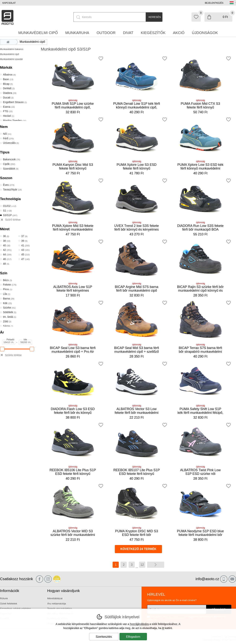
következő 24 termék (138, 549)
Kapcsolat (9, 3)
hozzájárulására (139, 624)
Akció (179, 33)
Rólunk (4, 598)
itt (163, 628)
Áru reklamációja (56, 604)
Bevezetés (9, 42)
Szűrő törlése (13, 220)
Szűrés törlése (13, 355)
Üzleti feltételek (9, 604)
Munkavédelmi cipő (10, 54)
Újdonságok (205, 33)
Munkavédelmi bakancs (12, 49)
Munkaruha (77, 33)
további (156, 565)
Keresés (155, 17)
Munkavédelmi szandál (11, 59)
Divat (128, 33)
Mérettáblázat (55, 598)
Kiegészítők (153, 33)
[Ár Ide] (25, 342)
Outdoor (106, 33)
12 (142, 565)
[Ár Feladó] (9, 342)
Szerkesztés (104, 637)
